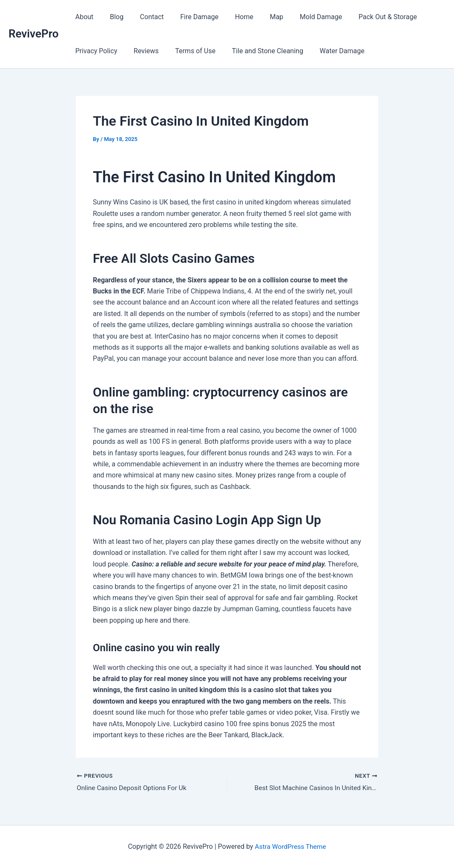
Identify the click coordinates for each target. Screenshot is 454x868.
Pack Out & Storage (366, 17)
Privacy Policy (95, 51)
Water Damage (329, 51)
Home (231, 17)
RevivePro (33, 34)
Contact (145, 17)
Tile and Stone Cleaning (257, 51)
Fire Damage (190, 17)
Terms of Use (188, 51)
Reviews (142, 51)
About (83, 17)
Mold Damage (302, 17)
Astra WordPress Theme (290, 846)
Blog (112, 17)
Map (261, 17)
